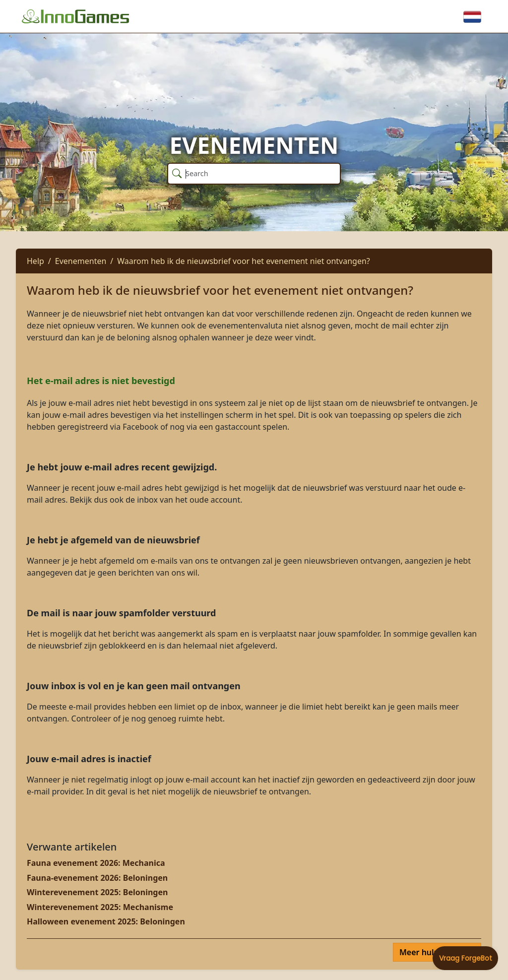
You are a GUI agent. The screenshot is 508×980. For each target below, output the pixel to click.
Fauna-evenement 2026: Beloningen (97, 878)
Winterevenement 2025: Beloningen (97, 892)
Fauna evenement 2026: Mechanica (96, 863)
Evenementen (81, 261)
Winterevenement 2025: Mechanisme (100, 907)
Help (35, 261)
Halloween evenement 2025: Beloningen (106, 921)
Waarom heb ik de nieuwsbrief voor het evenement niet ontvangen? (244, 261)
